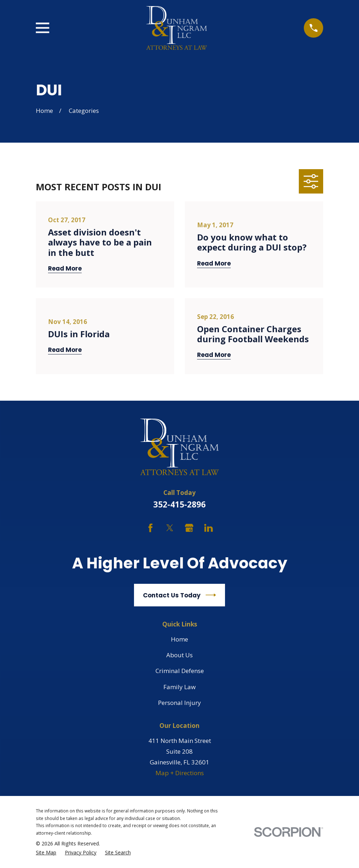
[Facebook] (150, 528)
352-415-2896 (179, 504)
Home (179, 639)
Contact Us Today (179, 595)
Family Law (179, 687)
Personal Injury (179, 703)
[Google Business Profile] (189, 528)
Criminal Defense (180, 671)
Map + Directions (180, 773)
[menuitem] (46, 853)
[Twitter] (170, 528)
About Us (179, 655)
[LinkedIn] (209, 528)
